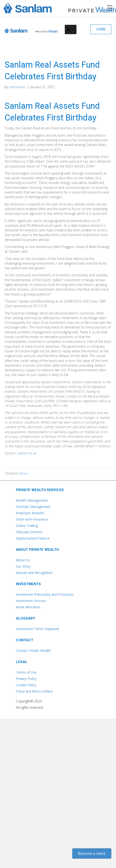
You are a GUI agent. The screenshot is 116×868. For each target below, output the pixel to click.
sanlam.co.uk (27, 453)
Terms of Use (26, 672)
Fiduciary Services (29, 532)
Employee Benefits (30, 513)
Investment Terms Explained (37, 629)
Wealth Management (32, 500)
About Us (23, 560)
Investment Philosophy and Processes (45, 594)
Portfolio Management (33, 507)
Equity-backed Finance (33, 538)
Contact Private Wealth (33, 651)
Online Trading (27, 526)
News (24, 473)
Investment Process (31, 601)
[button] (101, 29)
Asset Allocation (28, 607)
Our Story (23, 566)
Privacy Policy (26, 679)
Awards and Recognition (34, 573)
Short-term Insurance (32, 519)
